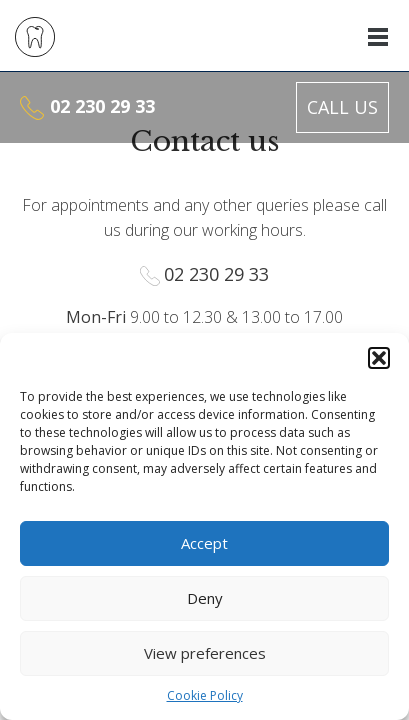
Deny (205, 598)
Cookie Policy (205, 695)
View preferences (205, 653)
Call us (342, 107)
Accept (204, 543)
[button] (379, 358)
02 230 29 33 (102, 106)
